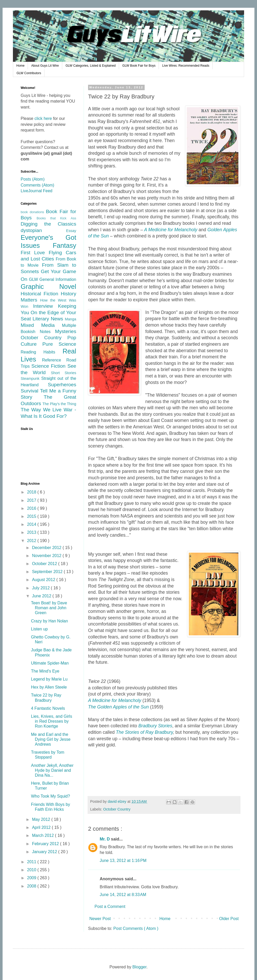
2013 (32, 532)
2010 (32, 870)
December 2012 (47, 548)
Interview (46, 306)
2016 (32, 508)
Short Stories (64, 373)
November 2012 (47, 556)
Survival (30, 391)
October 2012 (45, 564)
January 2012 (45, 852)
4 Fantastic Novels (48, 708)
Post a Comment (110, 906)
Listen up (39, 629)
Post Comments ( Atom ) (136, 928)
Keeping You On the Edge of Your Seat (48, 312)
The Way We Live (42, 410)
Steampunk (31, 379)
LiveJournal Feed (37, 191)
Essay (71, 231)
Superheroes (62, 385)
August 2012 (44, 580)
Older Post (229, 919)
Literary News (49, 319)
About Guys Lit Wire (45, 66)
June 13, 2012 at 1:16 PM (123, 861)
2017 (32, 500)
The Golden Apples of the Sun (118, 707)
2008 (32, 886)
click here (43, 118)
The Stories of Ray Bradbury (145, 732)
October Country (117, 809)
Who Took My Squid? (50, 796)
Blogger (139, 967)
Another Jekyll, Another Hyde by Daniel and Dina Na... (52, 770)
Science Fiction (49, 366)
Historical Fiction (41, 294)
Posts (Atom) (33, 179)
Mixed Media (41, 325)
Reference (54, 360)
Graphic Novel (48, 287)
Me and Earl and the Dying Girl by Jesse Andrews (51, 739)
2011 (32, 862)
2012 (32, 541)
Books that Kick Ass (56, 218)
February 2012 (46, 844)
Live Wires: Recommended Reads (186, 66)
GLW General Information (53, 279)
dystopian (43, 230)
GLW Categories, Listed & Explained (91, 66)
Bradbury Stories (155, 726)
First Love (35, 253)
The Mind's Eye (45, 671)
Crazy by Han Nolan (49, 621)
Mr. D (105, 839)
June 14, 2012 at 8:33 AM (123, 895)
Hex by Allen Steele (49, 687)
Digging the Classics (48, 224)
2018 (32, 492)
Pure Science (59, 344)
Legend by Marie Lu (49, 679)
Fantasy (64, 245)
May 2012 (42, 819)
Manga (71, 319)
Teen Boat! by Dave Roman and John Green (49, 608)
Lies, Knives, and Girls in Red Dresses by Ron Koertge (52, 721)
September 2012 (48, 572)
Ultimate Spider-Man (50, 663)
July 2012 (41, 588)
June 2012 (42, 596)
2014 (32, 524)
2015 (32, 516)
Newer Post (100, 919)
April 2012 (42, 827)
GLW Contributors (29, 73)
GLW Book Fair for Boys (139, 66)
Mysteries (66, 331)
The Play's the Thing (59, 404)
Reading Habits (42, 352)
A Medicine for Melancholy (115, 700)
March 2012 (44, 835)
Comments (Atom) (37, 185)
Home (20, 66)
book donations (33, 212)
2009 (32, 878)
